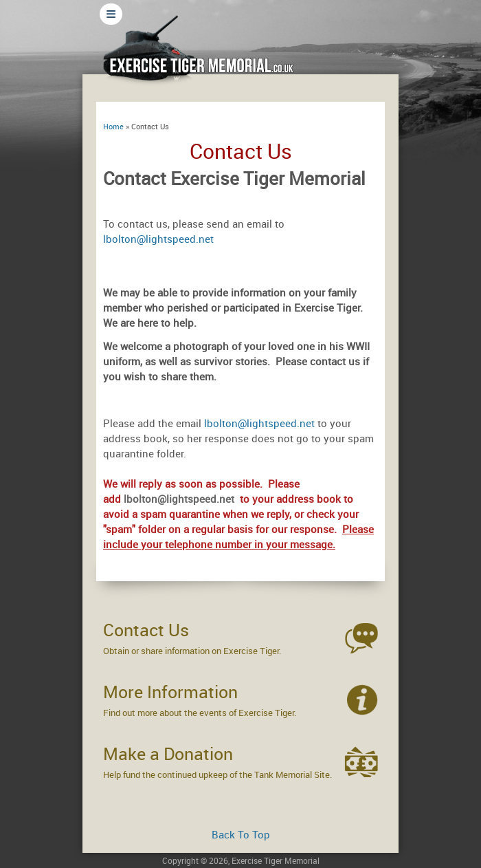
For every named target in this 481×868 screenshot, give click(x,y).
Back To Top (241, 834)
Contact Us (146, 630)
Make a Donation (168, 753)
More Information (170, 692)
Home (113, 126)
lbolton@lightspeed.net (158, 239)
